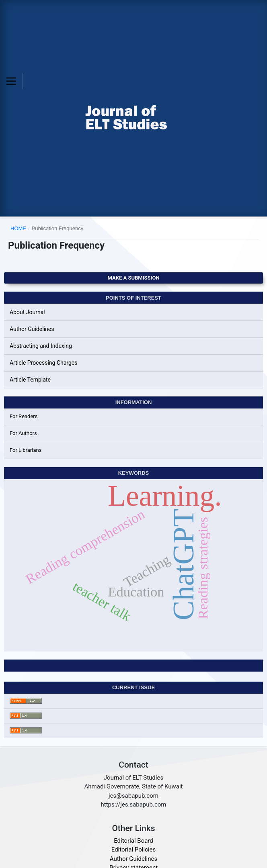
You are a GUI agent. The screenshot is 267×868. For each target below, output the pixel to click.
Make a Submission (133, 278)
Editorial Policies (133, 850)
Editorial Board (133, 841)
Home (18, 228)
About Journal (27, 312)
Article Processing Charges (44, 363)
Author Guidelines (32, 329)
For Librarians (26, 450)
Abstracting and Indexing (41, 346)
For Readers (24, 416)
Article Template (30, 380)
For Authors (23, 433)
